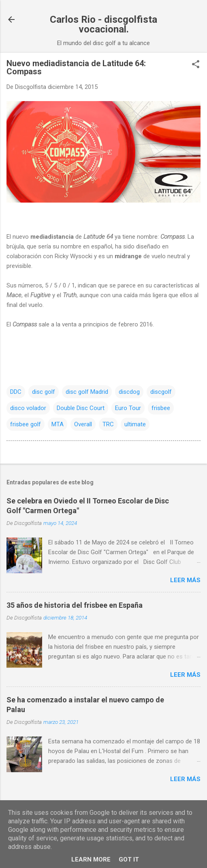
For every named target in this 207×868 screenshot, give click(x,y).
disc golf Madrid (87, 392)
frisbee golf (26, 424)
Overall (83, 424)
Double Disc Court (81, 408)
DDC (16, 392)
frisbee (161, 408)
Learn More (91, 859)
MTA (58, 424)
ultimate (135, 424)
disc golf (44, 392)
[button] (196, 65)
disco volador (28, 408)
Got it (129, 859)
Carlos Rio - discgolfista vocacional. (103, 24)
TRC (108, 424)
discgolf (161, 392)
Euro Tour (128, 408)
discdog (129, 392)
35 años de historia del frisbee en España (75, 605)
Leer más (185, 580)
